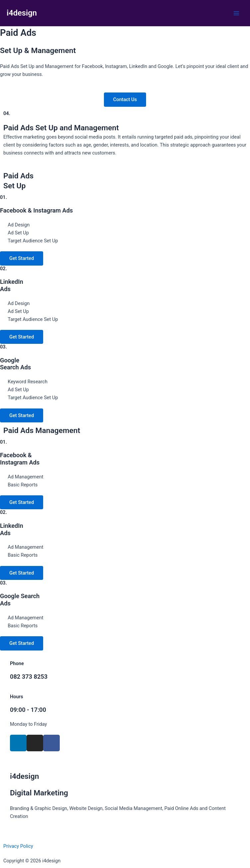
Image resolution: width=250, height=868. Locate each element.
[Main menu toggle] (236, 13)
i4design (22, 13)
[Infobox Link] (125, 674)
